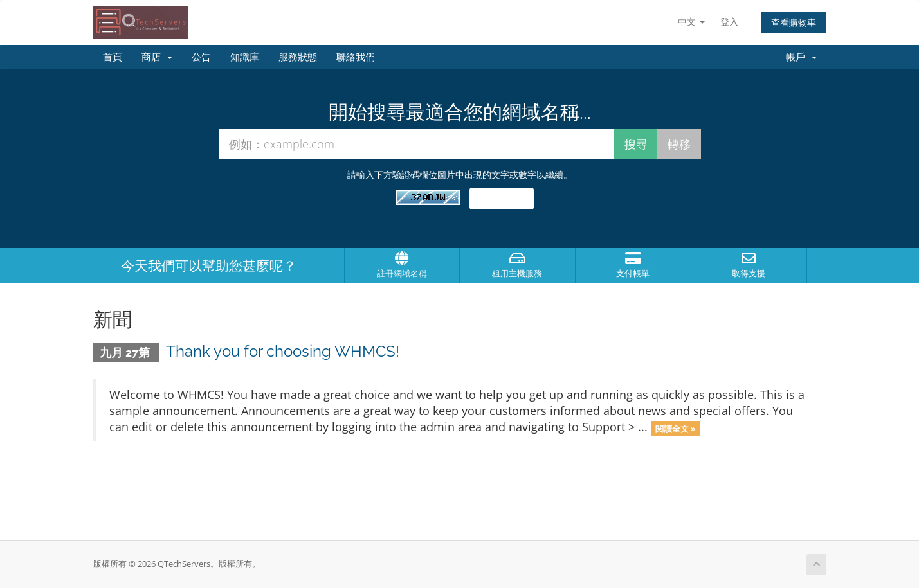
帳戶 (801, 57)
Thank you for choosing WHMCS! (283, 351)
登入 (729, 22)
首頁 (113, 57)
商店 (157, 57)
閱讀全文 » (675, 428)
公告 (201, 57)
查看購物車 (794, 22)
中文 (691, 22)
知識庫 (245, 57)
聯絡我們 (356, 57)
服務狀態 (298, 57)
